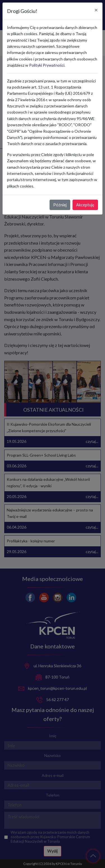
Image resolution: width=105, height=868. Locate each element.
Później (60, 205)
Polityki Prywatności (47, 65)
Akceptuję (85, 205)
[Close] (96, 10)
